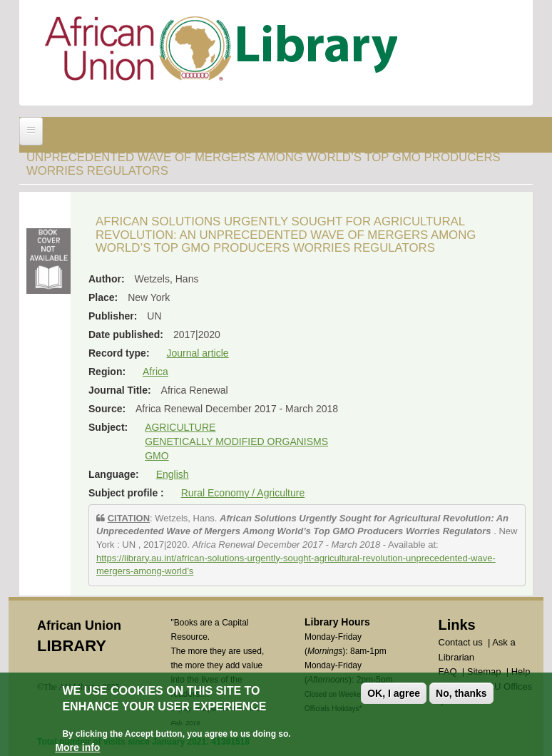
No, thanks (461, 699)
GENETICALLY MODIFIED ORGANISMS (236, 441)
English (173, 474)
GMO (157, 456)
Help (521, 671)
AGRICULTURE (180, 427)
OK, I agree (394, 699)
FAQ (448, 671)
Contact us (461, 642)
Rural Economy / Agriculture (243, 493)
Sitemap (484, 671)
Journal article (197, 353)
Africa (155, 372)
